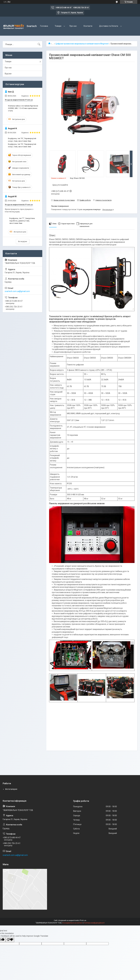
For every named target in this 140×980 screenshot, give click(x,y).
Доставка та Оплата (109, 26)
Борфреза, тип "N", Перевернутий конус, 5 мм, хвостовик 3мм (22, 145)
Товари (58, 26)
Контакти (88, 26)
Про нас (73, 26)
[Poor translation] (10, 940)
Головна (44, 26)
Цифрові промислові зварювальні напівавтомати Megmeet (82, 44)
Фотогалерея (11, 789)
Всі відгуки (23, 241)
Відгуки (8, 74)
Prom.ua (83, 920)
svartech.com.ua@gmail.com (17, 291)
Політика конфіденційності (94, 923)
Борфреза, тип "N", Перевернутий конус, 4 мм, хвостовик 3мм (22, 140)
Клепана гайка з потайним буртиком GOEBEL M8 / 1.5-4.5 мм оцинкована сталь (23, 108)
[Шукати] (39, 44)
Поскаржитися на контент (72, 923)
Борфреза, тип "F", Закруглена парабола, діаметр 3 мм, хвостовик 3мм (22, 221)
